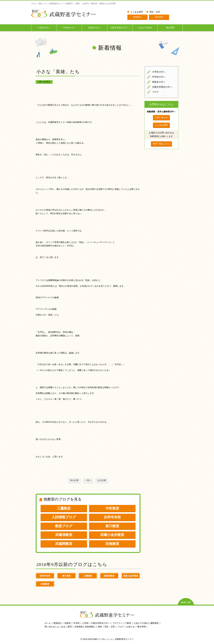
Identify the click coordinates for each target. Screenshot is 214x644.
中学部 (76, 623)
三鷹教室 (64, 508)
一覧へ (88, 480)
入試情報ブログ (64, 517)
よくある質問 (137, 12)
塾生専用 (170, 28)
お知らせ (130, 627)
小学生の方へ (44, 28)
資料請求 (159, 17)
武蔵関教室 (64, 544)
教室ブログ (64, 526)
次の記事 (102, 480)
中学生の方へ (69, 28)
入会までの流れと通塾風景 (146, 623)
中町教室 (112, 508)
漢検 (100, 627)
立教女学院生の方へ (120, 28)
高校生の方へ (95, 28)
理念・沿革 (155, 12)
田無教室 (112, 544)
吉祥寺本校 (112, 517)
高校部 (67, 623)
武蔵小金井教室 (44, 82)
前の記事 (74, 480)
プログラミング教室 (122, 623)
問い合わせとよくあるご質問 (58, 627)
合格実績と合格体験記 (85, 627)
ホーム (48, 623)
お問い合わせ (161, 117)
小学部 (85, 623)
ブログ (155, 92)
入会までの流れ (145, 28)
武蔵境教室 (64, 535)
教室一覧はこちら (161, 144)
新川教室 (112, 526)
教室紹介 (137, 17)
